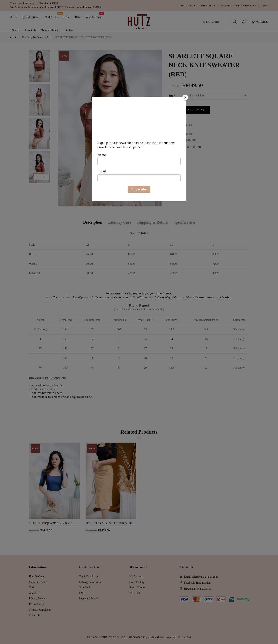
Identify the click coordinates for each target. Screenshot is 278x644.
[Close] (185, 97)
